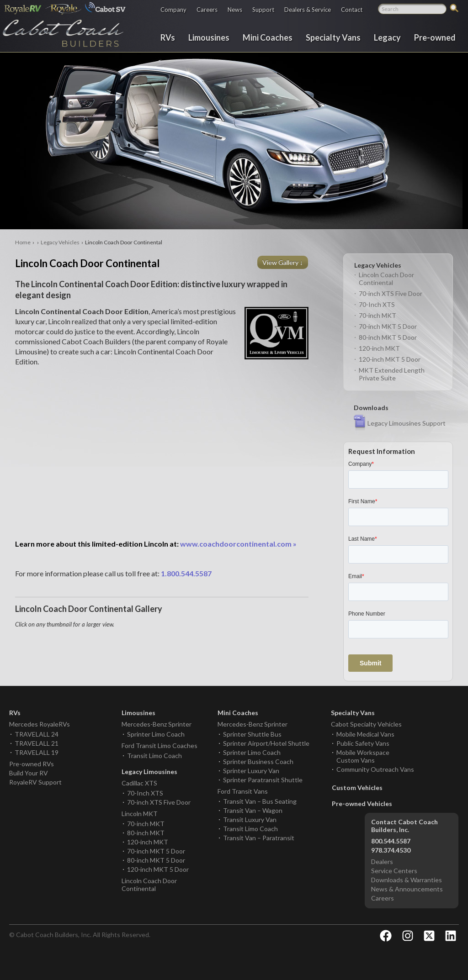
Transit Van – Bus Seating (260, 801)
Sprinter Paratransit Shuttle (263, 780)
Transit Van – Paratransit (259, 838)
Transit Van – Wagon (253, 810)
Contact (352, 9)
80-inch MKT (146, 833)
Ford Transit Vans (243, 791)
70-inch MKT (378, 315)
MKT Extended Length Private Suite (392, 374)
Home (23, 242)
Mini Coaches (268, 37)
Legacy (387, 37)
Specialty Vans (333, 37)
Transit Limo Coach (154, 756)
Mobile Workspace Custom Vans (363, 756)
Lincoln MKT (140, 814)
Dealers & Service (308, 9)
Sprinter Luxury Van (251, 771)
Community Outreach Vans (375, 769)
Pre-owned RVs (32, 764)
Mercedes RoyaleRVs (40, 724)
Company (173, 9)
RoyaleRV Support (35, 782)
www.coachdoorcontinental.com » (156, 544)
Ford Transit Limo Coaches (160, 746)
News (235, 9)
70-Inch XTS (377, 304)
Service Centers (394, 871)
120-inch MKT (379, 348)
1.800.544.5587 (186, 573)
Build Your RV (29, 773)
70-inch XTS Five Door (391, 293)
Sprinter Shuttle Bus (252, 734)
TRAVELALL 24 (37, 734)
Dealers (382, 861)
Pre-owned (435, 37)
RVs (168, 37)
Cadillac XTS (139, 783)
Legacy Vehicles (60, 242)
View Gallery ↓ (283, 262)
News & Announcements (407, 889)
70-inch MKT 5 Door (388, 326)
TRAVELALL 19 (37, 752)
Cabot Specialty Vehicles (366, 724)
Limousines (209, 37)
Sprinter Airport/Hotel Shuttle (266, 743)
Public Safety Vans (363, 743)
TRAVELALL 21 (37, 743)
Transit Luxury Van (250, 819)
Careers (207, 9)
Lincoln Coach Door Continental (386, 279)
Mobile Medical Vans (365, 734)
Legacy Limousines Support (407, 423)
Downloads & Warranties (407, 880)
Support (263, 9)
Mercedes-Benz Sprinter (157, 724)
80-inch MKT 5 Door (388, 337)
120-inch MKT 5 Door (390, 359)
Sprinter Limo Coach (156, 734)
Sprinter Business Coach (258, 761)
